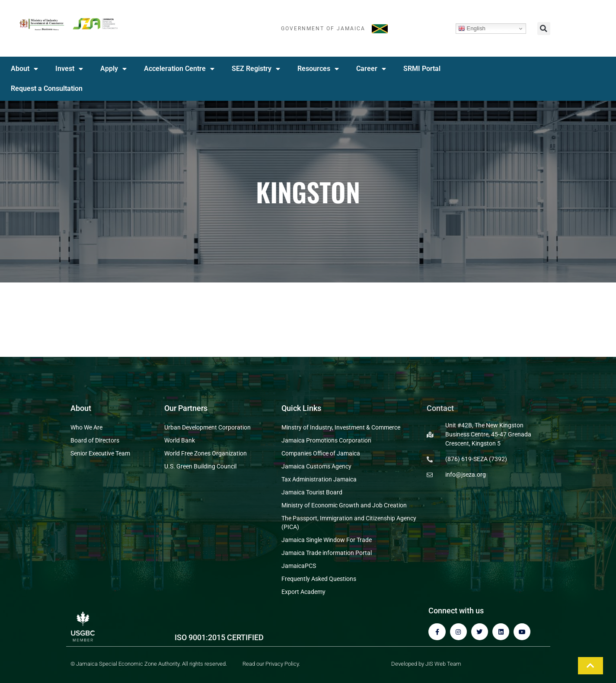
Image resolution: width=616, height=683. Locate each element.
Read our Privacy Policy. (271, 664)
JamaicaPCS (299, 566)
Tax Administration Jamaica (319, 479)
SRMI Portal (422, 69)
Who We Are (86, 427)
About (24, 69)
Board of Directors (95, 440)
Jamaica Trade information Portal (327, 553)
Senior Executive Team (100, 453)
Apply (113, 69)
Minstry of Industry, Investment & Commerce (341, 427)
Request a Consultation (47, 88)
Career (371, 69)
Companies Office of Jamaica (321, 453)
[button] (544, 29)
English (472, 29)
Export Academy (303, 592)
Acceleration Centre (179, 69)
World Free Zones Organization (206, 453)
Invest (69, 69)
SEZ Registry (256, 69)
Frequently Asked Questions (319, 579)
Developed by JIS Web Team (426, 664)
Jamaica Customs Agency (316, 466)
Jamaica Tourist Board (312, 492)
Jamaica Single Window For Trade (327, 540)
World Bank (180, 440)
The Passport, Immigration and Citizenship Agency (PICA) (349, 523)
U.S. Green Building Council (200, 466)
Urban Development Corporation (207, 427)
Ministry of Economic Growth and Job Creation (344, 505)
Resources (318, 69)
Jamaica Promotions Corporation (326, 440)
